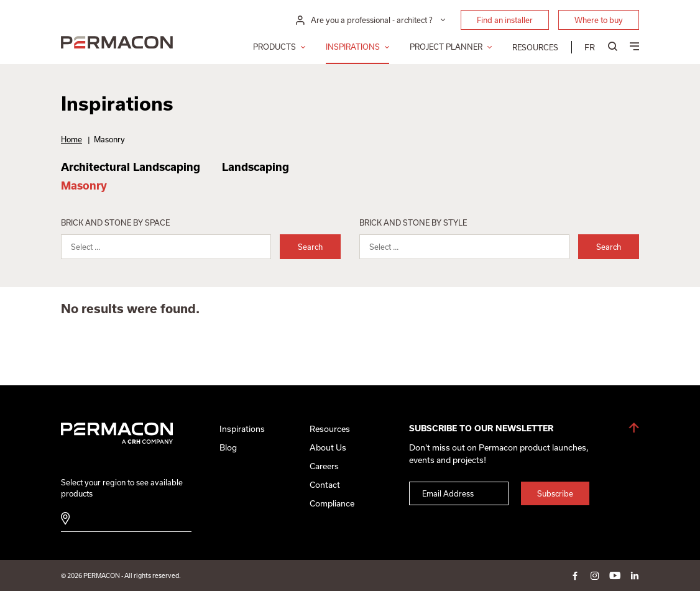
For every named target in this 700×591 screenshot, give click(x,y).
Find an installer (505, 20)
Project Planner (446, 47)
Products (274, 47)
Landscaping (256, 167)
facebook (575, 575)
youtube (615, 575)
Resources (535, 47)
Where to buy (599, 20)
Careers (324, 466)
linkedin (635, 575)
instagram (595, 575)
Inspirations (353, 47)
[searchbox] (174, 250)
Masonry (84, 186)
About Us (328, 447)
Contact (325, 485)
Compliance (332, 503)
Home (71, 139)
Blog (228, 447)
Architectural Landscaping (131, 167)
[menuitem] (590, 47)
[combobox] (166, 247)
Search (310, 247)
